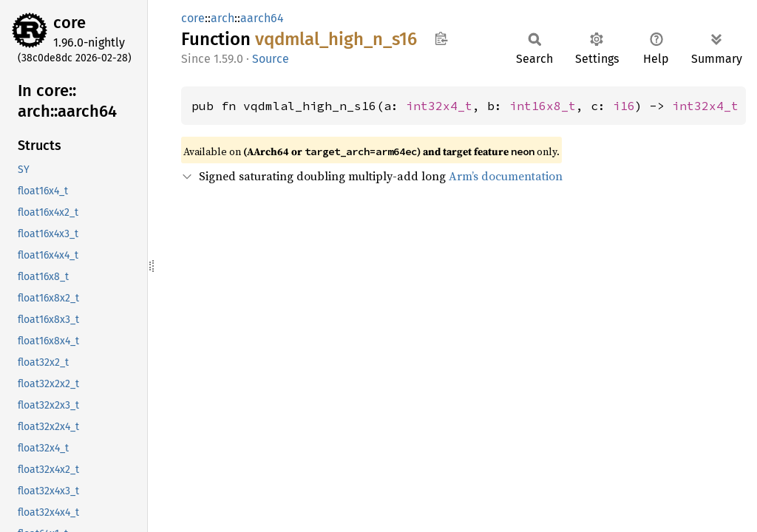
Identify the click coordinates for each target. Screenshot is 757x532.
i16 (624, 106)
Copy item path (441, 38)
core (69, 23)
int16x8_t (543, 106)
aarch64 (262, 18)
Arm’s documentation (506, 176)
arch (223, 18)
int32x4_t (439, 106)
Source (271, 59)
